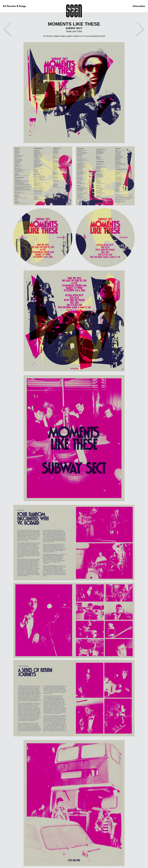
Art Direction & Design (14, 6)
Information (139, 6)
